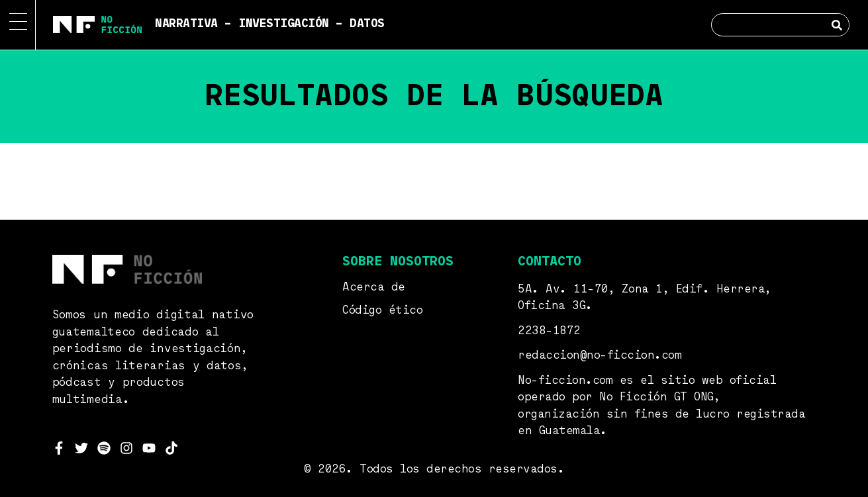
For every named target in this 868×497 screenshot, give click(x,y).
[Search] (837, 25)
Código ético (382, 311)
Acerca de (374, 288)
